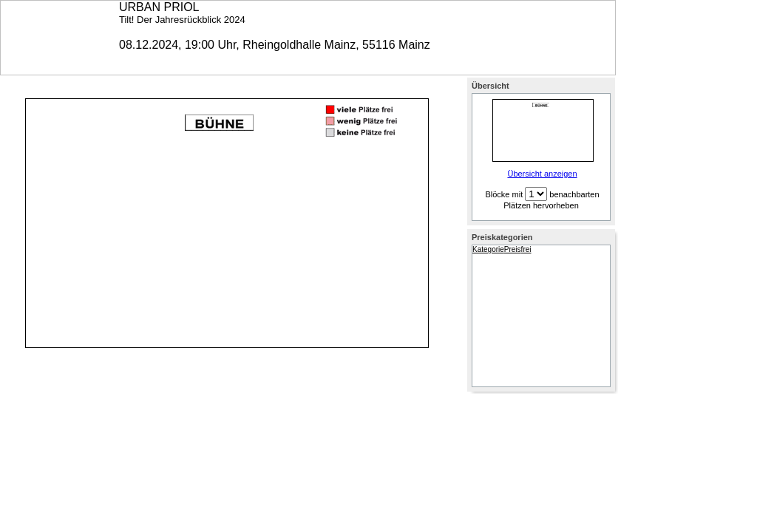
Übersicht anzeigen (542, 174)
